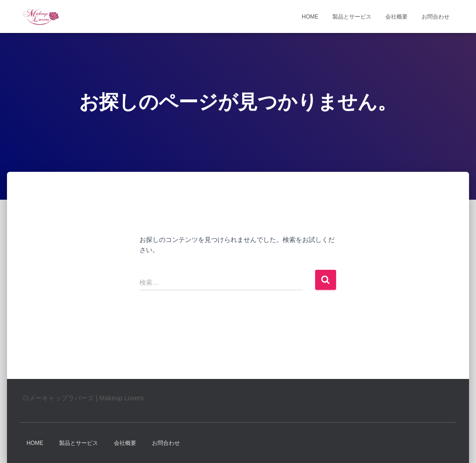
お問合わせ (436, 17)
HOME (310, 17)
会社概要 (397, 17)
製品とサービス (352, 17)
